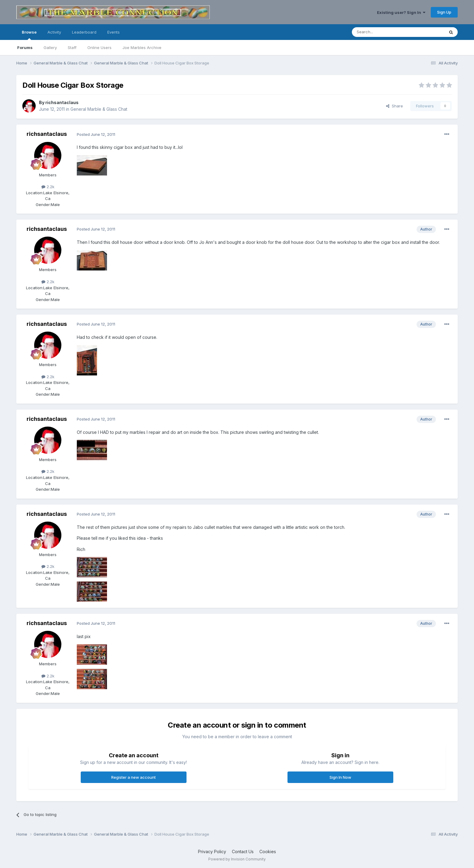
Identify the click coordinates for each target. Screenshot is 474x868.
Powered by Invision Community (237, 859)
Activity (54, 32)
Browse (29, 35)
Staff (72, 47)
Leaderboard (84, 32)
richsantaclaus (62, 102)
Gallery (50, 47)
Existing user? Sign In (401, 12)
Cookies (268, 852)
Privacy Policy (212, 852)
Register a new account (133, 777)
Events (114, 32)
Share (394, 106)
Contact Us (243, 852)
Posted (96, 134)
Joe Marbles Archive (142, 47)
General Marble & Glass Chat (99, 109)
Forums (25, 47)
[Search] (383, 32)
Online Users (99, 47)
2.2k (48, 187)
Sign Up (444, 12)
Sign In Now (340, 777)
